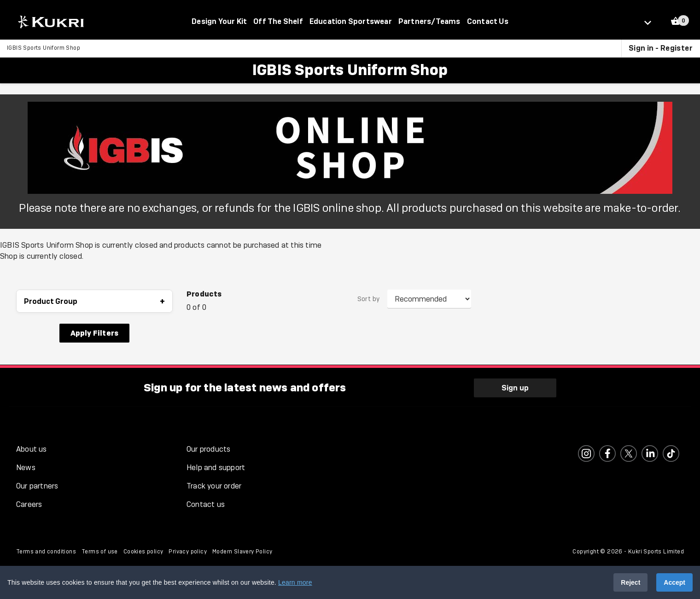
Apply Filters (95, 333)
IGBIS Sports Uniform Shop (44, 48)
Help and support (216, 467)
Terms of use (100, 551)
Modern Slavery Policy (242, 551)
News (26, 467)
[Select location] (652, 22)
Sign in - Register (661, 48)
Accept (674, 582)
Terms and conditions (46, 551)
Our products (208, 448)
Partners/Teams (429, 21)
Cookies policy (143, 551)
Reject (630, 582)
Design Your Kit (219, 21)
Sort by (369, 300)
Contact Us (488, 21)
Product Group (94, 302)
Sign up (515, 387)
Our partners (37, 485)
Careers (29, 503)
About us (32, 448)
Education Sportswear (351, 21)
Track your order (214, 485)
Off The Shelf (278, 21)
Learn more (295, 582)
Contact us (206, 503)
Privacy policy (188, 551)
